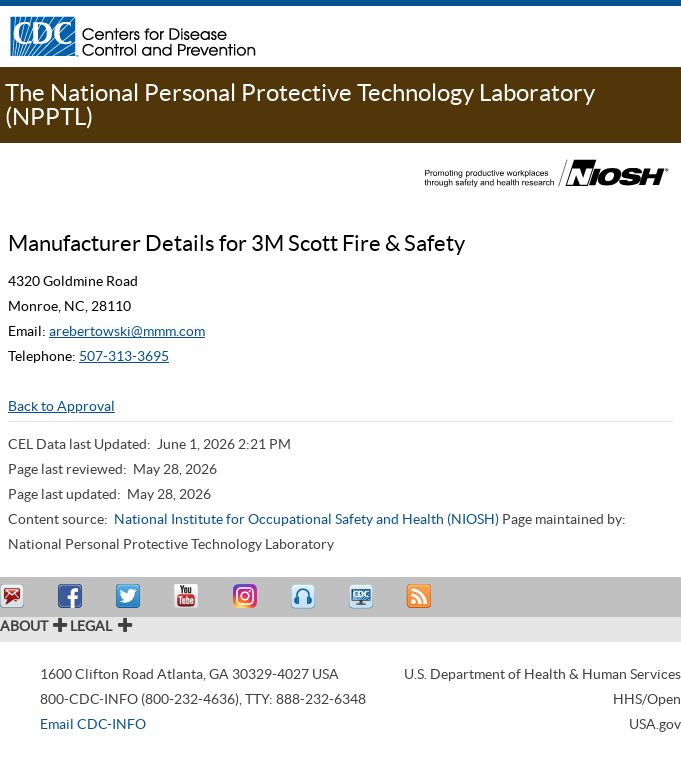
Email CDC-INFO (93, 724)
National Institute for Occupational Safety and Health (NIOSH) (306, 519)
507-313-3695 (124, 356)
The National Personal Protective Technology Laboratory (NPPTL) (300, 104)
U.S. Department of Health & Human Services (542, 674)
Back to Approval (61, 406)
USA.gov (655, 724)
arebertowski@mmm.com (127, 331)
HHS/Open (647, 699)
